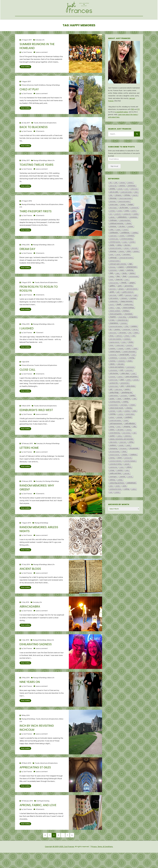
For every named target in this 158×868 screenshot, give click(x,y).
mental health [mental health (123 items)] (124, 365)
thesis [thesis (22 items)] (124, 462)
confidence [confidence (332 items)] (125, 243)
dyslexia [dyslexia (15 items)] (136, 262)
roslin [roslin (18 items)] (120, 422)
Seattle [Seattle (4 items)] (126, 431)
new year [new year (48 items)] (121, 375)
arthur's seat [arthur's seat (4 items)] (134, 200)
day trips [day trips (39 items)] (127, 256)
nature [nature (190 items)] (112, 375)
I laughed (27, 340)
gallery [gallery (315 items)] (113, 297)
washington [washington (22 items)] (113, 487)
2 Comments (40, 142)
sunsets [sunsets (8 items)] (121, 456)
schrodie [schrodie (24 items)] (120, 428)
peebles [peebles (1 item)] (129, 391)
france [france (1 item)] (127, 290)
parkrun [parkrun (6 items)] (120, 387)
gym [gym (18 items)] (136, 306)
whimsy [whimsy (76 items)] (113, 491)
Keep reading (25, 78)
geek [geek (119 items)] (120, 297)
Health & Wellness (40, 96)
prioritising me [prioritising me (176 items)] (127, 403)
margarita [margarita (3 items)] (121, 359)
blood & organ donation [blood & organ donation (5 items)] (126, 209)
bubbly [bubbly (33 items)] (123, 215)
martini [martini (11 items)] (128, 359)
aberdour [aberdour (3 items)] (130, 193)
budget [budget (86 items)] (131, 215)
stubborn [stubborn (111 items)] (113, 456)
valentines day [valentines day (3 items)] (114, 478)
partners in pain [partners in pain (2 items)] (114, 391)
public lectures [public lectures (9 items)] (114, 406)
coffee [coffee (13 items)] (112, 240)
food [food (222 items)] (125, 287)
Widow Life (51, 172)
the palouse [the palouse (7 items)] (123, 459)
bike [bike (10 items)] (111, 206)
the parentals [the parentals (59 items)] (134, 459)
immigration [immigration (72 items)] (133, 328)
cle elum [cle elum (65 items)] (122, 237)
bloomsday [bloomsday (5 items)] (113, 212)
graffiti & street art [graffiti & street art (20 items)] (128, 303)
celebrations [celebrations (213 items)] (122, 228)
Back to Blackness (34, 138)
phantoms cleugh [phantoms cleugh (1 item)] (114, 397)
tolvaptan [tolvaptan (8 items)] (125, 466)
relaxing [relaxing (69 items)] (129, 419)
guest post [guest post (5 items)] (129, 306)
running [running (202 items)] (113, 425)
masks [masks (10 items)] (135, 359)
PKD (132, 120)
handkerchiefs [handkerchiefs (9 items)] (114, 312)
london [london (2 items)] (124, 353)
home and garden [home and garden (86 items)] (116, 325)
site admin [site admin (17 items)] (121, 441)
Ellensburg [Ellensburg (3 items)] (113, 278)
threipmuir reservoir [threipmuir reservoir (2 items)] (115, 466)
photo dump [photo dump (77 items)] (131, 397)
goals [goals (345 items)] (112, 303)
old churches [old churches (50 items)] (114, 384)
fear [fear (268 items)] (118, 287)
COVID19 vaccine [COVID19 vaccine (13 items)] (115, 253)
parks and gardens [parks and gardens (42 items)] (132, 387)
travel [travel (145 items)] (120, 469)
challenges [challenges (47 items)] (113, 231)
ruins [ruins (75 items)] (135, 422)
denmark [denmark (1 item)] (127, 259)
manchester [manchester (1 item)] (130, 356)
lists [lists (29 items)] (134, 347)
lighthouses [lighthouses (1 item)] (119, 347)
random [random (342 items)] (127, 409)
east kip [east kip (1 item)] (118, 265)
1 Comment (40, 344)
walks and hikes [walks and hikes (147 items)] (116, 484)
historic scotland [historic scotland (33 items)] (115, 322)
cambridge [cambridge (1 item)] (112, 222)
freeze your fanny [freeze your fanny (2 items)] (114, 294)
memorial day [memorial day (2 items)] (113, 366)
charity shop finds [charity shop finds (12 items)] (125, 231)
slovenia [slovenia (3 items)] (129, 441)
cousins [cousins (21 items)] (122, 247)
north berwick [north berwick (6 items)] (131, 378)
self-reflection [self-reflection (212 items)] (130, 434)
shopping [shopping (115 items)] (127, 437)
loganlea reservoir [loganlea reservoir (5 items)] (115, 353)
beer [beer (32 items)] (136, 203)
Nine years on (30, 695)
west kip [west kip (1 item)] (130, 488)
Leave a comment (42, 63)
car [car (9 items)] (111, 225)
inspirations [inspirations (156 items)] (114, 334)
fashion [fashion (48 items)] (132, 284)
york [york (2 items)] (111, 503)
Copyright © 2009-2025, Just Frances (60, 862)
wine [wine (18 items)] (111, 497)
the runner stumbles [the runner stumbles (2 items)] (115, 462)
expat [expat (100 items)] (122, 281)
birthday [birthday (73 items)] (127, 206)
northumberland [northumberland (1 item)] (114, 381)
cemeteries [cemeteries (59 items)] (133, 228)
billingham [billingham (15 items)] (118, 206)
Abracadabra (30, 619)
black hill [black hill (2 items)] (135, 206)
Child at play (29, 100)
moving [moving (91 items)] (132, 369)
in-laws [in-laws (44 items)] (112, 331)
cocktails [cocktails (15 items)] (130, 237)
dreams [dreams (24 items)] (122, 262)
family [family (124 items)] (125, 284)
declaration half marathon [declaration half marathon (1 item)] (116, 259)
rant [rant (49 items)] (135, 409)
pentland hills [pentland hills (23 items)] (114, 394)
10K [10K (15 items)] (116, 193)
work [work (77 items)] (124, 497)
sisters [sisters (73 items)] (112, 440)
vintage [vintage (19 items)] (112, 481)
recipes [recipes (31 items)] (133, 416)
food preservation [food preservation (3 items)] (134, 287)
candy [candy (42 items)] (127, 222)
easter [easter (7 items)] (112, 265)
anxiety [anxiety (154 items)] (113, 200)
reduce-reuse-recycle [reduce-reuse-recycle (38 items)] (117, 419)
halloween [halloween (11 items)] (124, 309)
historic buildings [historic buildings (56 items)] (129, 318)
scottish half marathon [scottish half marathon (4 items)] (116, 431)
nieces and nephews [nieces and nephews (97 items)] (117, 378)
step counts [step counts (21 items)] (113, 453)
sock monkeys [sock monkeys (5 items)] (127, 444)
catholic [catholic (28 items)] (112, 228)
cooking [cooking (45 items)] (135, 243)
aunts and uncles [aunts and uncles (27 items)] (127, 203)
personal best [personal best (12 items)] (125, 394)
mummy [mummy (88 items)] (113, 372)
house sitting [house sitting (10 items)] (122, 328)
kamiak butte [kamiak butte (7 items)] (127, 340)
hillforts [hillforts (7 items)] (112, 319)
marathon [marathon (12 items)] (113, 359)
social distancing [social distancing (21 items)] (115, 444)
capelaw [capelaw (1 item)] (134, 222)
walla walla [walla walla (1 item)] (127, 484)
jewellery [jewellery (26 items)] (117, 340)
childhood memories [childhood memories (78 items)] (117, 234)
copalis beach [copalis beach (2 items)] (113, 247)
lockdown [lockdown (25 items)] (127, 350)
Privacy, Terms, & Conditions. (102, 862)
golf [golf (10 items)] (118, 303)
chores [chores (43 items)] (129, 234)
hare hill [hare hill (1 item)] (112, 315)
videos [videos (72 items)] (129, 478)
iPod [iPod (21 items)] (127, 337)
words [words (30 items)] (118, 497)
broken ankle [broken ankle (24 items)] (114, 215)
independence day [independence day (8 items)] (123, 331)
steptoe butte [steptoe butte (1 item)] (123, 453)
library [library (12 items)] (112, 347)
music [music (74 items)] (130, 372)
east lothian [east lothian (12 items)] (127, 265)
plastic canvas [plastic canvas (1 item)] (119, 400)
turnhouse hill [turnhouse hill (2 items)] (128, 469)
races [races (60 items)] (119, 409)
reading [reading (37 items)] (126, 413)
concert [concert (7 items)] (126, 240)
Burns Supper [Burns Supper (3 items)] (113, 219)
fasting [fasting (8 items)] (112, 287)
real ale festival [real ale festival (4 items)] (114, 416)
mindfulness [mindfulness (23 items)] (114, 369)
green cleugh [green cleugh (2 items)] (113, 306)
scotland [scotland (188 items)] (128, 428)
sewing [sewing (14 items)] (112, 437)
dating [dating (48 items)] (119, 256)
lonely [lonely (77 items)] (131, 353)
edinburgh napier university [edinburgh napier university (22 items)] (118, 275)
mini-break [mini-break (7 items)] (123, 369)
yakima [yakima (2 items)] (134, 500)
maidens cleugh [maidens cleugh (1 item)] (120, 356)
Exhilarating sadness (36, 657)
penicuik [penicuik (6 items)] (136, 391)
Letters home (29, 460)
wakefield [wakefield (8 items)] (120, 481)
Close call (27, 381)
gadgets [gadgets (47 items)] (132, 294)
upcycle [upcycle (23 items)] (127, 475)
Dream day (27, 260)
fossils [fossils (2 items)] (111, 290)
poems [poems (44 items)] (127, 400)
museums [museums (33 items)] (122, 372)
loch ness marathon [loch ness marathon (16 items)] (116, 350)
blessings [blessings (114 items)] (113, 209)
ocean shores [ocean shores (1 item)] (129, 381)
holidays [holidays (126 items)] (126, 322)
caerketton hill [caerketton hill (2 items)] (135, 219)
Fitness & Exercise (28, 96)
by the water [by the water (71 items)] (124, 218)
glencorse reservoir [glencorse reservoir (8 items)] (132, 300)
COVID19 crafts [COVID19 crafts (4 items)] (114, 250)
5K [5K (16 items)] (111, 193)
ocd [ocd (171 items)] (122, 381)
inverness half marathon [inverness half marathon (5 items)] (116, 337)
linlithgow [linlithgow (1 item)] (127, 347)
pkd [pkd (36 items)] (111, 400)
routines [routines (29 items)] (127, 422)
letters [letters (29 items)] (136, 344)
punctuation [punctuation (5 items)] (124, 406)
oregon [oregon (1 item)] (134, 384)
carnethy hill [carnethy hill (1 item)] (118, 225)
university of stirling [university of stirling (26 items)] (116, 475)
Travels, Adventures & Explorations (45, 134)
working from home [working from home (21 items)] (116, 500)
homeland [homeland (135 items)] (128, 325)
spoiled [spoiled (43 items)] (112, 447)
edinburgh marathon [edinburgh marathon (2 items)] (115, 272)
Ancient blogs (30, 581)
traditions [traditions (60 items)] (134, 465)
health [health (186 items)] (119, 315)
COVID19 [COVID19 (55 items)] (131, 247)
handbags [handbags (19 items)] (133, 309)
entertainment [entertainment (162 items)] (132, 278)
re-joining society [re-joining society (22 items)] (115, 413)
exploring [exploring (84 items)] (130, 281)
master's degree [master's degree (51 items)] (115, 362)
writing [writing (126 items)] (127, 500)
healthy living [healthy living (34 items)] (129, 315)
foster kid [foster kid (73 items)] (119, 290)
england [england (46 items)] (121, 278)
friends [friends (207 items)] (124, 293)
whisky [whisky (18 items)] (120, 491)
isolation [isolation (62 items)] (134, 337)
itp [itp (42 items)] (111, 340)
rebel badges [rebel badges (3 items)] (124, 416)
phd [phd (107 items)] (122, 397)
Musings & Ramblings (53, 96)
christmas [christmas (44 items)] (113, 237)
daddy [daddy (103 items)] (112, 256)
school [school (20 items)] (112, 428)
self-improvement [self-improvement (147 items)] (116, 434)
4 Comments (40, 822)
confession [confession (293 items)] (114, 243)
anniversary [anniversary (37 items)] (132, 197)
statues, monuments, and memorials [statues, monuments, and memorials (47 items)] (121, 450)
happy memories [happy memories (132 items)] (127, 312)
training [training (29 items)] (112, 469)
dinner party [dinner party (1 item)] (135, 259)
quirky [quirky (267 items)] (133, 406)
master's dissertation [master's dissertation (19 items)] (129, 362)
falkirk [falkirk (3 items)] (118, 284)
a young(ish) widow (122, 123)
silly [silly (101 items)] (135, 437)
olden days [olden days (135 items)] (125, 384)
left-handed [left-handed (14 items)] (123, 344)
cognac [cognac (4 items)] (119, 240)
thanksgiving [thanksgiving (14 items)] (114, 459)
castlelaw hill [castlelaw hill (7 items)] (127, 225)
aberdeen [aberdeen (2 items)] (123, 193)
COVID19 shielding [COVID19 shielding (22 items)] (127, 250)
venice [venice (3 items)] (122, 478)
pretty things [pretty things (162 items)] (114, 403)
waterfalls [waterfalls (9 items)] (123, 488)
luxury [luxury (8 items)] (112, 356)
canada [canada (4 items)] (120, 222)
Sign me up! (114, 177)
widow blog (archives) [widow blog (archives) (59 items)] (117, 494)
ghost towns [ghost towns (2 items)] (113, 300)
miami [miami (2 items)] (134, 366)
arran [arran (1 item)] (127, 200)
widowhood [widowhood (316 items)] (131, 494)
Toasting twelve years (36, 176)
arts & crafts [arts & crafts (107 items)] (114, 203)
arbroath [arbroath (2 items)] (120, 200)
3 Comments (40, 506)
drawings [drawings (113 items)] (113, 262)
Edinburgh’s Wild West (36, 422)
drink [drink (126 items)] (129, 262)
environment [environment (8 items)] (113, 281)
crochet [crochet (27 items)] (132, 253)
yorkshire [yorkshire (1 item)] (117, 503)
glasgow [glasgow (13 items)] (121, 300)
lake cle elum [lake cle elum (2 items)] (113, 344)
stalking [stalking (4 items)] (120, 447)
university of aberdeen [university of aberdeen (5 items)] (116, 472)
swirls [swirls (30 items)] (128, 456)
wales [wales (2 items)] (127, 481)
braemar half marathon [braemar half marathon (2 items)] (124, 212)
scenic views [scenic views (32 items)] (130, 425)
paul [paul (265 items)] (122, 390)
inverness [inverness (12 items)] (124, 334)
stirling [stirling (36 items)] (131, 453)
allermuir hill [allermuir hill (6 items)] (113, 197)
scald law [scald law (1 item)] (121, 425)
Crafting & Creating (43, 814)
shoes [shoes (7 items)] (119, 437)
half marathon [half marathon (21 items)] (114, 309)
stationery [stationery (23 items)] (128, 447)
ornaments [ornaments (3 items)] (113, 388)
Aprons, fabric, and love (38, 818)
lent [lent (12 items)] (130, 344)
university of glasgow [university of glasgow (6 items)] (130, 472)
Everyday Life (40, 51)
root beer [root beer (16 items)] (113, 422)
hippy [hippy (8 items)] (118, 319)
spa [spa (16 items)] (135, 444)
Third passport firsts (36, 223)
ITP (138, 120)
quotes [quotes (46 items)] (112, 409)
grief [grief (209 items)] (121, 306)
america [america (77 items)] (122, 196)
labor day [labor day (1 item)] (135, 340)
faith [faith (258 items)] (112, 284)
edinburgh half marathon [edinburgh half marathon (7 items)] (126, 269)
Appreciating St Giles (35, 780)
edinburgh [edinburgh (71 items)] (113, 268)
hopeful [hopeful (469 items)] (113, 328)
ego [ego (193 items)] (130, 275)
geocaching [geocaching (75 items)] (129, 297)
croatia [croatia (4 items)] (125, 253)
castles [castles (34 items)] (136, 225)
